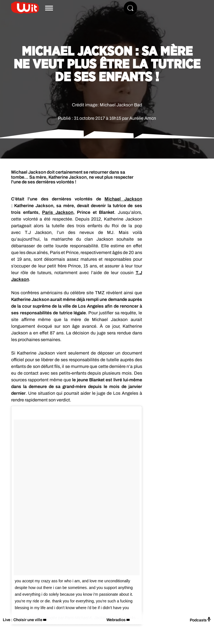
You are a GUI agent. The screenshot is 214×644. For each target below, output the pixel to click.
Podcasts (200, 620)
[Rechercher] (130, 8)
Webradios (116, 620)
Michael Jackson (123, 199)
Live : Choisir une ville (23, 620)
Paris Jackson (58, 212)
